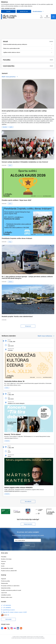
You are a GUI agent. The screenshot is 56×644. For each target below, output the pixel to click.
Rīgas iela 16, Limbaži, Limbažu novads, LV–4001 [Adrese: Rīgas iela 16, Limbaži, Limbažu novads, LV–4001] (15, 612)
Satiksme (11, 282)
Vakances (3, 561)
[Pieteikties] (27, 545)
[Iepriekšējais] (3, 511)
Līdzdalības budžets (6, 595)
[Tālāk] (53, 511)
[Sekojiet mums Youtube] (5, 628)
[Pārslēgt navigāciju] (53, 17)
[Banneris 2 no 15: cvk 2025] (17, 511)
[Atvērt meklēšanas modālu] (41, 17)
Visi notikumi (28, 501)
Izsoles (3, 566)
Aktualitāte (5, 127)
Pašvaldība (4, 557)
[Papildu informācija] (8, 615)
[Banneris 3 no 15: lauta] (28, 511)
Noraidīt (8, 11)
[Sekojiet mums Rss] (21, 628)
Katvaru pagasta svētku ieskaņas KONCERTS (18, 488)
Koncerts (7, 441)
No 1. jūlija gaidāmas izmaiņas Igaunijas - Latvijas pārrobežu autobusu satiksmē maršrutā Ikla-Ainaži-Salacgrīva (27, 277)
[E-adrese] (4, 615)
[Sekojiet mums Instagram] (12, 628)
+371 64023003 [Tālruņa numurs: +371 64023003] (7, 605)
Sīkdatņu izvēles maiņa (7, 597)
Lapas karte (4, 593)
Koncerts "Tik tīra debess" (13, 434)
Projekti (3, 564)
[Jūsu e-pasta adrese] (27, 540)
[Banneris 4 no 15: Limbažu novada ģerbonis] (39, 511)
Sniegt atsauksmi (28, 524)
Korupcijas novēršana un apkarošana (10, 586)
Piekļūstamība (4, 583)
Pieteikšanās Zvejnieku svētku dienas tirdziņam (17, 238)
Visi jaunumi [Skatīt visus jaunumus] (28, 326)
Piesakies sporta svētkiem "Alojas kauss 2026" (17, 200)
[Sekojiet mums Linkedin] (18, 628)
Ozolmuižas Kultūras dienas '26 (14, 381)
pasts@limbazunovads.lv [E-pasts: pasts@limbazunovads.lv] (9, 610)
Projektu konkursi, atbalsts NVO (9, 571)
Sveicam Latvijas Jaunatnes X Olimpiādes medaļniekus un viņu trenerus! (25, 162)
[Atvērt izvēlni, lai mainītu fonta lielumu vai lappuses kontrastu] (47, 17)
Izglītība (11, 127)
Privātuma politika (5, 581)
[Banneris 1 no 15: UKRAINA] (6, 511)
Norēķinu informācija (6, 559)
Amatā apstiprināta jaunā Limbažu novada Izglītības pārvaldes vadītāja (24, 111)
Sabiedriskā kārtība (6, 588)
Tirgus (10, 242)
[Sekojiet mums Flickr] (15, 628)
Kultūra (7, 388)
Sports (10, 165)
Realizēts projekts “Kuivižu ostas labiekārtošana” (17, 316)
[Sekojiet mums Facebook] (2, 628)
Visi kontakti (8, 619)
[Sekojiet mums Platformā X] (8, 628)
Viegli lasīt (3, 579)
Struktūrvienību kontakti (7, 568)
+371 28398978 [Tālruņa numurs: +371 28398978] (7, 608)
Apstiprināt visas (24, 11)
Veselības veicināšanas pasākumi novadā (11, 590)
